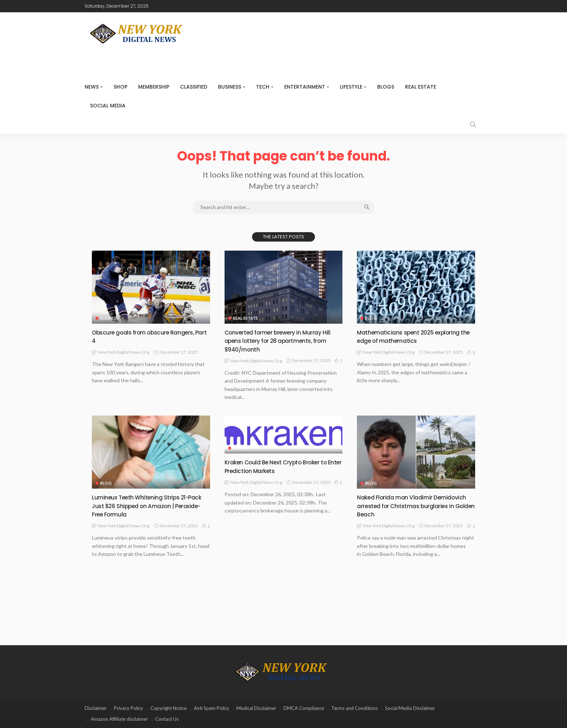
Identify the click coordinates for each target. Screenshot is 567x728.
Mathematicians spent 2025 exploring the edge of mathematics (413, 336)
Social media (108, 106)
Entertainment (305, 87)
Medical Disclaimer (256, 708)
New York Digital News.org (123, 352)
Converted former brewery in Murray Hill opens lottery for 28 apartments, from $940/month (283, 341)
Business (230, 87)
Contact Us (167, 719)
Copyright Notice (169, 708)
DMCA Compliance (304, 708)
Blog (371, 318)
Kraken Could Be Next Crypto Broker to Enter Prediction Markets (282, 466)
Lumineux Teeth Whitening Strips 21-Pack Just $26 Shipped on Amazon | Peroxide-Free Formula (146, 506)
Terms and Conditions (355, 708)
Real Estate (421, 87)
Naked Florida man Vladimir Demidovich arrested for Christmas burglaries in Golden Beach (410, 506)
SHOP (120, 87)
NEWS (92, 87)
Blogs (386, 87)
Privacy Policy (129, 708)
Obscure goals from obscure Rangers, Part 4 (149, 336)
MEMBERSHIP (154, 87)
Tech (263, 87)
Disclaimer (96, 708)
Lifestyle (351, 87)
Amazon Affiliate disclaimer (119, 719)
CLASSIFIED (194, 87)
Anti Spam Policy (212, 708)
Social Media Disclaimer (410, 708)
